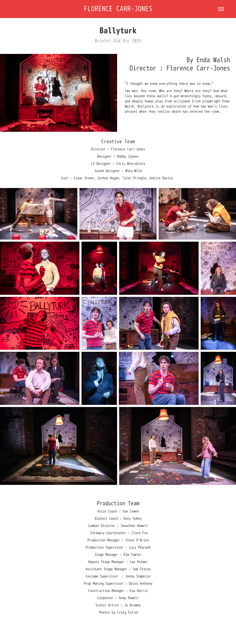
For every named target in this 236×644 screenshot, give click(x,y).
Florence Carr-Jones (118, 9)
